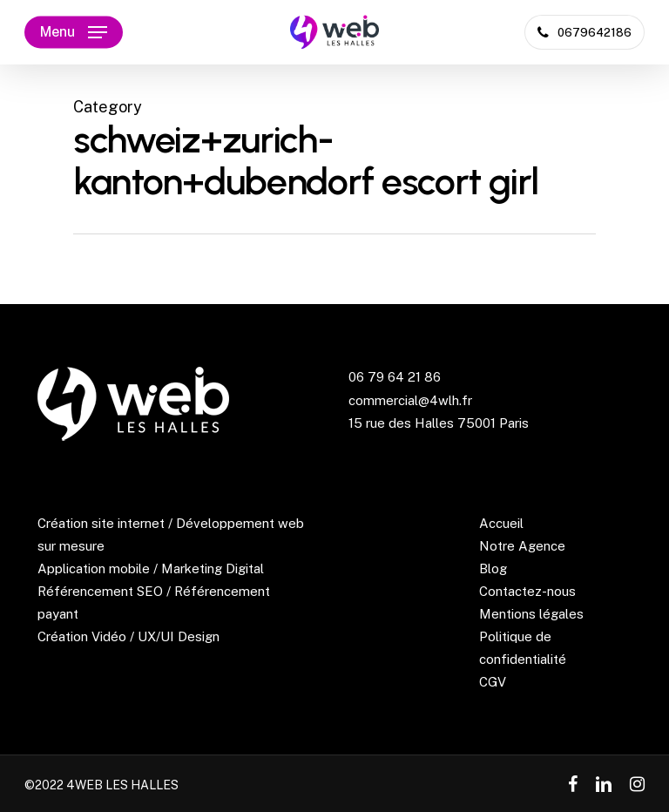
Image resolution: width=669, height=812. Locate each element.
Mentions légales (531, 614)
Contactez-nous (527, 591)
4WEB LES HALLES (122, 785)
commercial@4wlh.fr (410, 400)
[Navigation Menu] (74, 32)
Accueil (501, 523)
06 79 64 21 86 (395, 377)
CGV (493, 682)
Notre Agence (522, 546)
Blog (493, 568)
